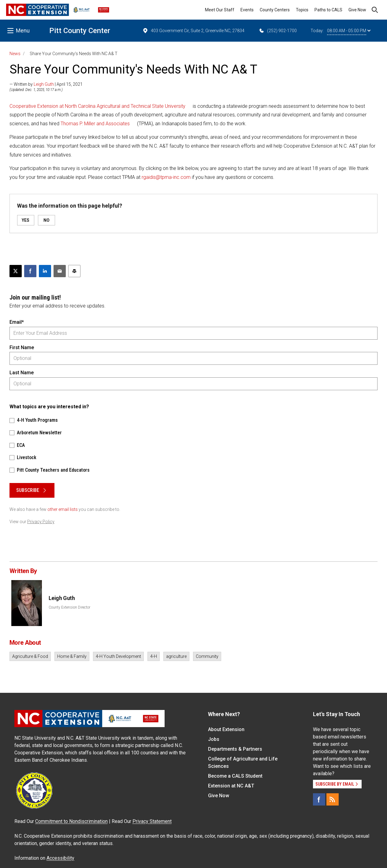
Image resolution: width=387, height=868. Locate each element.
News (15, 54)
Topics (302, 10)
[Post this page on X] (16, 271)
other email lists (63, 509)
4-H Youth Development (118, 656)
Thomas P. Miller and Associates (95, 124)
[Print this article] (74, 271)
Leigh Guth (44, 84)
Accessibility (60, 858)
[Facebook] (319, 799)
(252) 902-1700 (278, 31)
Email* (17, 322)
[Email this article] (60, 271)
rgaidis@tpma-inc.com (166, 177)
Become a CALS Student (235, 776)
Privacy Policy (41, 522)
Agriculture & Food (30, 656)
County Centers (275, 10)
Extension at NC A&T (231, 786)
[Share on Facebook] (30, 271)
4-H (154, 656)
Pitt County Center (80, 31)
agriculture (176, 656)
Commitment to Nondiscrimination (71, 821)
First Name (22, 347)
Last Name (22, 373)
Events (247, 10)
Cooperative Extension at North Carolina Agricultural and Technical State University (97, 106)
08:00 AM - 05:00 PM (349, 31)
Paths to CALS (328, 10)
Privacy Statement (152, 821)
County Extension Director (69, 607)
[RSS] (333, 799)
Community (207, 656)
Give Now (357, 10)
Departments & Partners (235, 749)
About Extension (226, 729)
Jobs (214, 739)
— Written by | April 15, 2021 (46, 84)
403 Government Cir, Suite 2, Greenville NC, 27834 (193, 31)
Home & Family (72, 656)
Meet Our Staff (220, 10)
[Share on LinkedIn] (45, 271)
